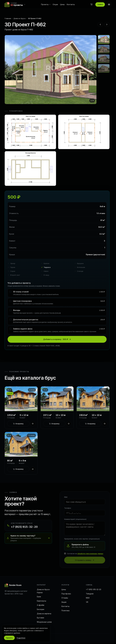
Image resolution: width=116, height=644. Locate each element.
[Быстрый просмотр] (33, 424)
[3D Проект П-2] (57, 399)
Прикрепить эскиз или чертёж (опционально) (82, 539)
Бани (39, 597)
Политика (65, 611)
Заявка (100, 4)
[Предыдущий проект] (100, 24)
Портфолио (66, 594)
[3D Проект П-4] (21, 444)
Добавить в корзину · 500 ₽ (57, 339)
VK (87, 602)
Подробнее (21, 638)
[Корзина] (91, 4)
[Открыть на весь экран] (51, 70)
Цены (62, 4)
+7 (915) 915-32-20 (94, 589)
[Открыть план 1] (30, 132)
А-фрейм (41, 605)
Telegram (90, 594)
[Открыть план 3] (30, 168)
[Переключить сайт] (16, 4)
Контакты (71, 4)
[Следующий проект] (107, 24)
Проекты (46, 4)
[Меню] (109, 4)
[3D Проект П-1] (21, 399)
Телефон (68, 508)
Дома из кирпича (44, 614)
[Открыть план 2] (84, 132)
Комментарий (75, 519)
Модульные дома (44, 622)
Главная (8, 18)
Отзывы (65, 598)
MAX (88, 598)
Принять (9, 638)
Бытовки (40, 618)
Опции (55, 4)
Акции (64, 602)
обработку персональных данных (90, 554)
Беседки (41, 609)
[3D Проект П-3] (93, 399)
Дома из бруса (19, 18)
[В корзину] (18, 424)
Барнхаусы (42, 601)
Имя (66, 497)
